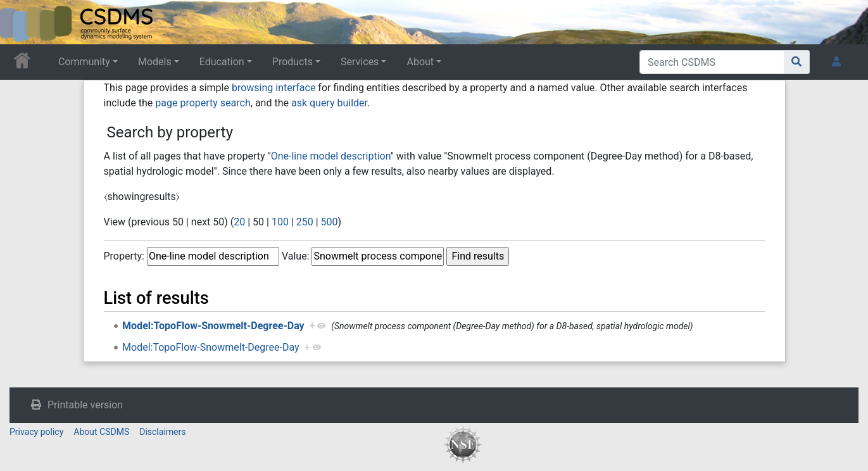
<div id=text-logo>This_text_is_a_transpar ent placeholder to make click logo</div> (20, 22)
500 (330, 222)
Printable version (85, 405)
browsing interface (274, 88)
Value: (296, 256)
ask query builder (329, 103)
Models (155, 62)
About (420, 62)
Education (222, 62)
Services (360, 62)
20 (239, 222)
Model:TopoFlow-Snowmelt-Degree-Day (213, 326)
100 (280, 222)
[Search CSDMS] (712, 62)
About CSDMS (101, 432)
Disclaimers (162, 432)
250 (305, 222)
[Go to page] (797, 62)
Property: (124, 256)
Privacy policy (36, 432)
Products (292, 62)
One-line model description (331, 156)
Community (84, 62)
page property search (203, 103)
